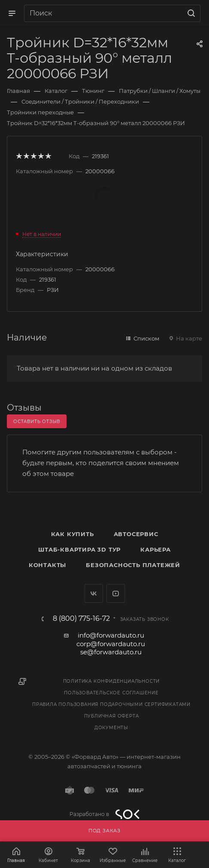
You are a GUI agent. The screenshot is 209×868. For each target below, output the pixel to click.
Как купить (73, 534)
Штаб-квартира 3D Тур (79, 549)
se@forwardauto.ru (111, 652)
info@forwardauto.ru (111, 635)
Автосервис (136, 534)
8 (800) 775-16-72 (81, 619)
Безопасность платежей (133, 565)
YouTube (116, 593)
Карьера (156, 549)
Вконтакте (94, 593)
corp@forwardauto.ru (111, 644)
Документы (111, 728)
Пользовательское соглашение (111, 693)
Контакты (47, 565)
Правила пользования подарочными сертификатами (111, 704)
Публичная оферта (112, 716)
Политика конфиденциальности (112, 681)
